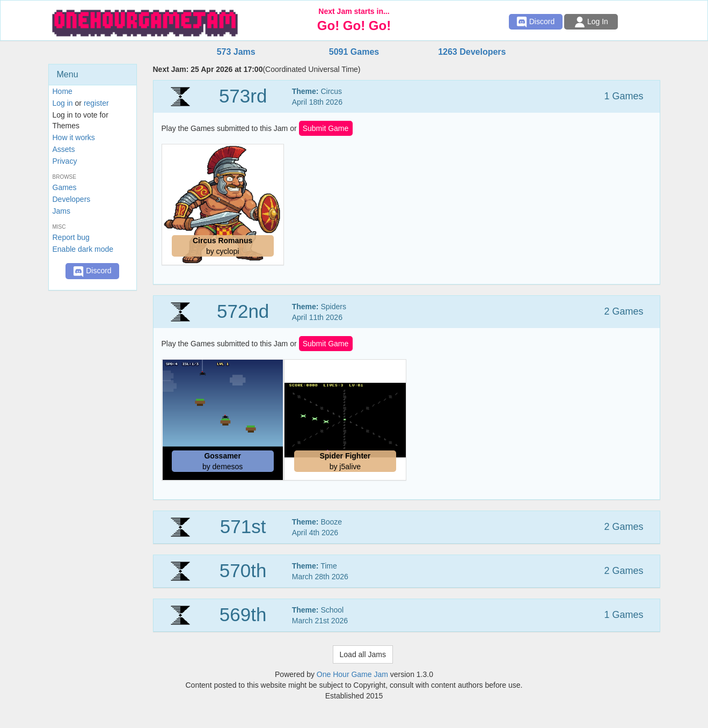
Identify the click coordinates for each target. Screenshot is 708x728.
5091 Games (354, 52)
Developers (72, 199)
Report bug (71, 237)
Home (63, 91)
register (96, 103)
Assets (64, 149)
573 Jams (236, 52)
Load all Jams (363, 654)
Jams (61, 211)
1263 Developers (472, 52)
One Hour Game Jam (352, 674)
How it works (74, 137)
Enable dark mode (83, 249)
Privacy (65, 161)
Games (65, 187)
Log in (63, 103)
